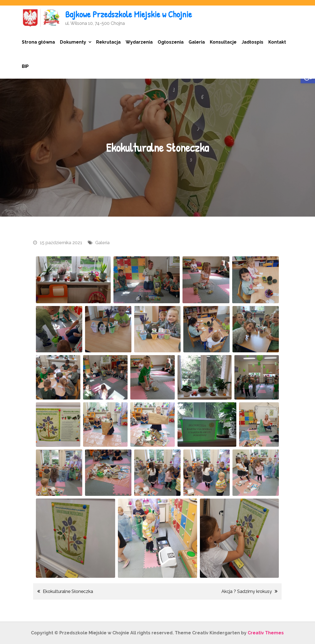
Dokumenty (73, 42)
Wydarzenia (139, 42)
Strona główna (38, 42)
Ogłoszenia (171, 42)
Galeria (197, 42)
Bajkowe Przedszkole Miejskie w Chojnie (129, 14)
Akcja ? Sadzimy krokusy (247, 591)
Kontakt (277, 42)
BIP (25, 66)
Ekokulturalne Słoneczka (68, 591)
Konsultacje (223, 42)
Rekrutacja (108, 42)
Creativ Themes (266, 633)
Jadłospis (252, 42)
